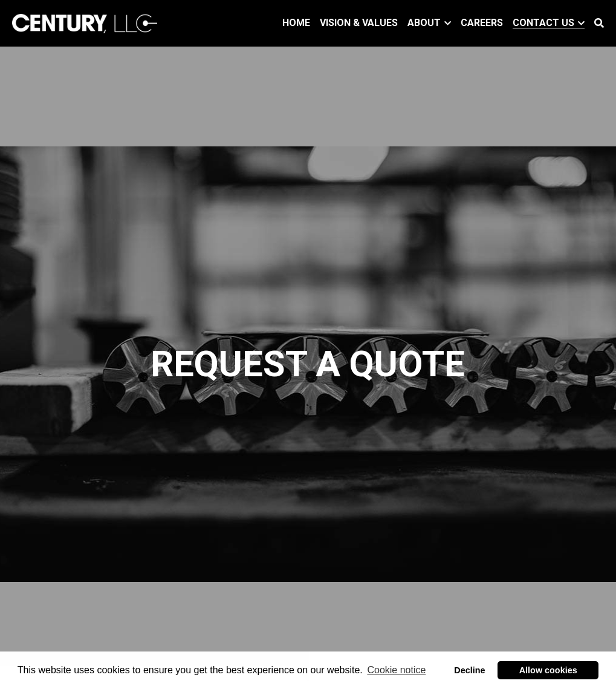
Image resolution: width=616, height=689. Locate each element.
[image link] (85, 22)
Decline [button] (469, 670)
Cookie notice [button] (396, 670)
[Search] (599, 23)
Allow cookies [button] (548, 670)
